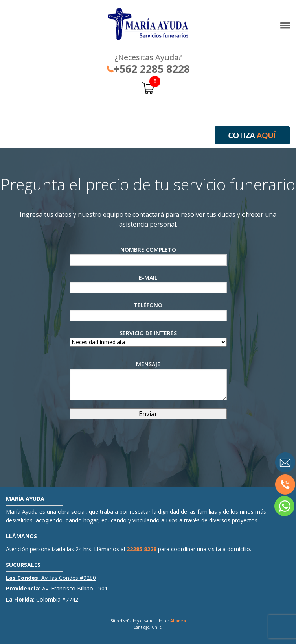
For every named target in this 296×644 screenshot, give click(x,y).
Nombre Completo (148, 256)
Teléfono (148, 311)
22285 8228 (142, 549)
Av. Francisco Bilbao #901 (57, 588)
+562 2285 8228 (148, 69)
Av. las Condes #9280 (51, 578)
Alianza (178, 621)
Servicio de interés (148, 338)
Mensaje (148, 380)
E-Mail (148, 284)
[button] (285, 27)
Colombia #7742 (42, 599)
